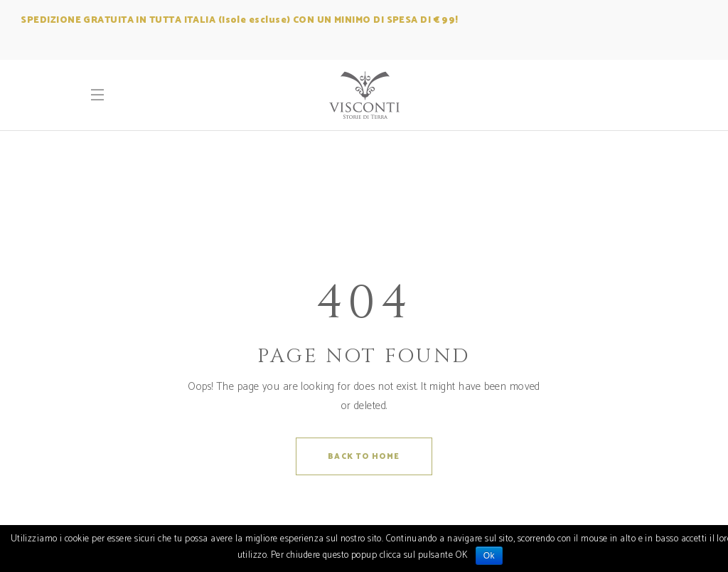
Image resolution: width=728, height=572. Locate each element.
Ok (489, 556)
